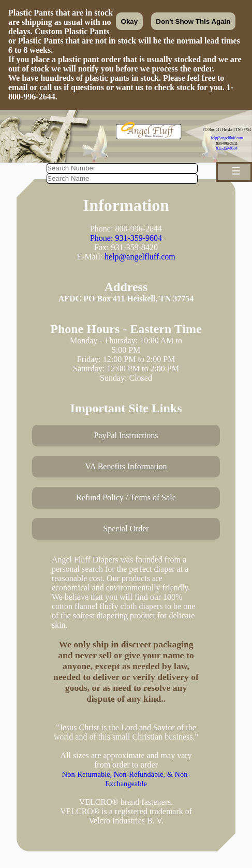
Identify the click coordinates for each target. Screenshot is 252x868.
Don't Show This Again (193, 21)
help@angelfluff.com (227, 138)
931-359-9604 (227, 148)
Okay (130, 21)
